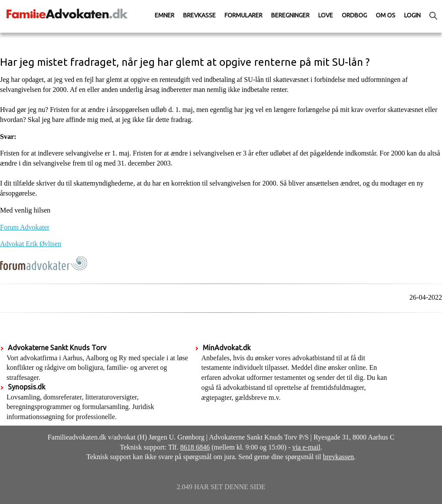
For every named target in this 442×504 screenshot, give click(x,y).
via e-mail (306, 447)
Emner (165, 15)
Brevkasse (199, 15)
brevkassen (338, 457)
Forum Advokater (25, 227)
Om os (386, 15)
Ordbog (354, 15)
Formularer (243, 15)
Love (326, 15)
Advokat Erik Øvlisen (31, 244)
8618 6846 (195, 447)
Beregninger (290, 15)
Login (412, 15)
